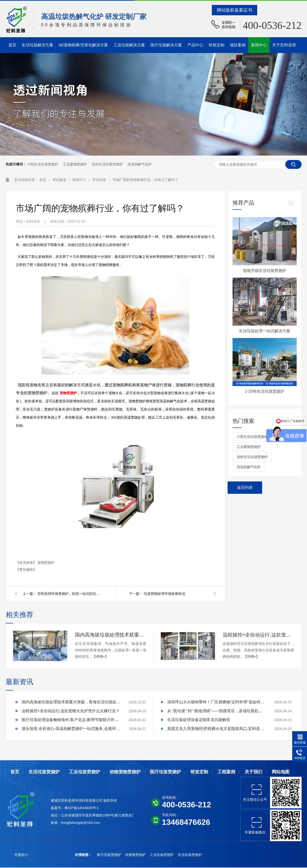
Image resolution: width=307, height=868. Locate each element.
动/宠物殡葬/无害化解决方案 (83, 45)
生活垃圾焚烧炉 (44, 772)
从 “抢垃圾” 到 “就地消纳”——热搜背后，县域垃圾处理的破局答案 (217, 711)
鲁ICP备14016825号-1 (82, 808)
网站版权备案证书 (235, 10)
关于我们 (253, 772)
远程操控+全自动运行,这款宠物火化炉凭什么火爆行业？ (258, 635)
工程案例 (226, 772)
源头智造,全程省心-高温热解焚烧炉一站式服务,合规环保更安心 (71, 729)
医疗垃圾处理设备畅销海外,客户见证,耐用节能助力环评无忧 (71, 720)
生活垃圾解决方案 (37, 45)
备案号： (58, 808)
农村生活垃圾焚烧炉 (107, 164)
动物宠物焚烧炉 (125, 772)
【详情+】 (100, 656)
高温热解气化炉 (140, 164)
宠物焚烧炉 (46, 563)
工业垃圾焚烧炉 (85, 772)
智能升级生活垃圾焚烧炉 (265, 271)
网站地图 (281, 772)
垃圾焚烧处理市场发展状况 (164, 594)
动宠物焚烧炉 (136, 855)
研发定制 (217, 45)
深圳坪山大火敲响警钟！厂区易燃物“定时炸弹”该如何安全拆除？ (217, 702)
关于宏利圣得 (284, 45)
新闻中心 (259, 45)
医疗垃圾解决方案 (166, 45)
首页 (12, 45)
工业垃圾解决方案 (129, 45)
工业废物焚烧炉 (75, 164)
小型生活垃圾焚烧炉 (43, 164)
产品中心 (195, 45)
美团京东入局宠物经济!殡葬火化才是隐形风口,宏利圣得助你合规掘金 (217, 729)
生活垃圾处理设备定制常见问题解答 (199, 720)
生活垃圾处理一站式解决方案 (265, 331)
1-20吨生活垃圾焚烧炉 (264, 391)
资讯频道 (60, 180)
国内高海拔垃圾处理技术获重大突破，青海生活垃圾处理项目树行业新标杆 (111, 635)
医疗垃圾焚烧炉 (165, 772)
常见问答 (100, 180)
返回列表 (245, 487)
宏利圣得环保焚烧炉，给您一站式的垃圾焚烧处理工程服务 (70, 594)
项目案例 (238, 45)
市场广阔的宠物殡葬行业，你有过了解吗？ (145, 180)
